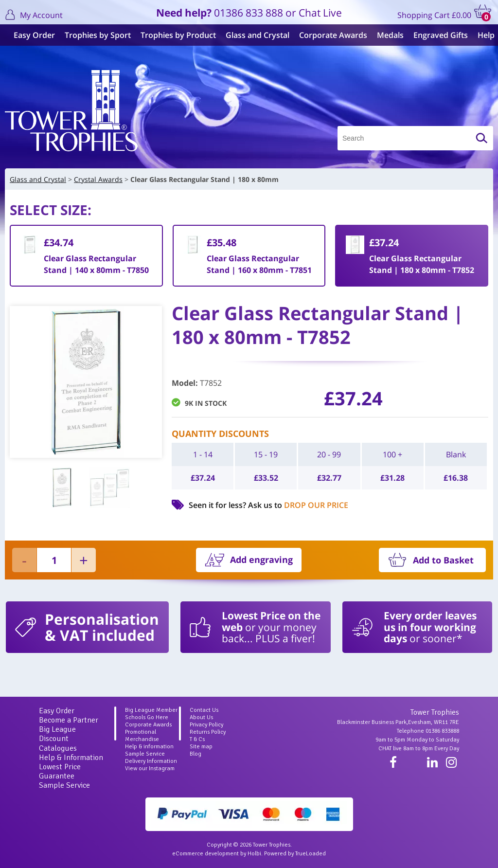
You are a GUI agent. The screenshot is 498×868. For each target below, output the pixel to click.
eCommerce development (205, 854)
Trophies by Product (174, 35)
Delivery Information (151, 761)
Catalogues (58, 748)
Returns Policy (208, 732)
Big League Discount (57, 734)
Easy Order (30, 35)
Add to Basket (443, 560)
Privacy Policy (206, 725)
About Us (201, 717)
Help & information (149, 747)
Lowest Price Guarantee (60, 771)
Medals (386, 35)
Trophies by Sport (94, 35)
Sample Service (64, 785)
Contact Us (204, 710)
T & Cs (197, 739)
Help (482, 35)
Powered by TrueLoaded (295, 854)
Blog (196, 754)
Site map (201, 747)
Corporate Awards (329, 35)
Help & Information (71, 758)
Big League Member (151, 710)
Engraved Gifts (437, 35)
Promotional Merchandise (142, 736)
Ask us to (298, 505)
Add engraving (261, 560)
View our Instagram (150, 769)
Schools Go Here (147, 717)
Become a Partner (69, 720)
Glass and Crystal (254, 35)
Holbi (254, 854)
